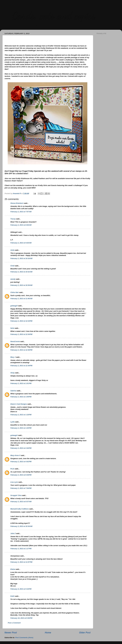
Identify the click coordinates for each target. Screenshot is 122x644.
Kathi (12, 596)
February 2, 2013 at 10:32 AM (21, 272)
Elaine (13, 569)
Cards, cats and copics (53, 15)
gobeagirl (14, 306)
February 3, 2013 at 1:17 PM (21, 549)
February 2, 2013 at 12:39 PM (21, 366)
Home (48, 633)
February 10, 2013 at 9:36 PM (21, 618)
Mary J (13, 357)
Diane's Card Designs (19, 404)
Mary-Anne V (15, 455)
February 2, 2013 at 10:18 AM (21, 258)
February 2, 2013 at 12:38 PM (21, 350)
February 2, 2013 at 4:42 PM (21, 462)
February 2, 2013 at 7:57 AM (21, 212)
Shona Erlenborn (17, 203)
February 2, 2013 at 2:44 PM (21, 448)
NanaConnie (15, 342)
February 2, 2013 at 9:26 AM (21, 243)
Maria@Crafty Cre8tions (20, 509)
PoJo (12, 469)
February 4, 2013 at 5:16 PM (21, 589)
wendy (13, 279)
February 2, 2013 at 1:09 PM (21, 397)
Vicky (12, 373)
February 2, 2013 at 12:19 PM (21, 321)
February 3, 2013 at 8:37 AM (21, 502)
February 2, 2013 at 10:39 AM (21, 285)
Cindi (12, 266)
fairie (12, 328)
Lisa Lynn (14, 482)
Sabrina (13, 391)
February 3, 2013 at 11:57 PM (21, 562)
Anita (12, 250)
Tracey (13, 219)
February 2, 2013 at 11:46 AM (21, 299)
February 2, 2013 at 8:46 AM (21, 225)
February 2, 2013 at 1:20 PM (21, 428)
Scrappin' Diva (16, 495)
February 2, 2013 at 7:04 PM (21, 488)
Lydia (13, 422)
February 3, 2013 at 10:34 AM (21, 526)
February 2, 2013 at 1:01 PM (21, 383)
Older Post (85, 633)
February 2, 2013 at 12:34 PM (21, 334)
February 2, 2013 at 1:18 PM (21, 415)
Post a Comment (14, 623)
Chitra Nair (15, 292)
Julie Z (13, 534)
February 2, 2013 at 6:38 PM (21, 475)
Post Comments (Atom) (24, 638)
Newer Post (11, 633)
